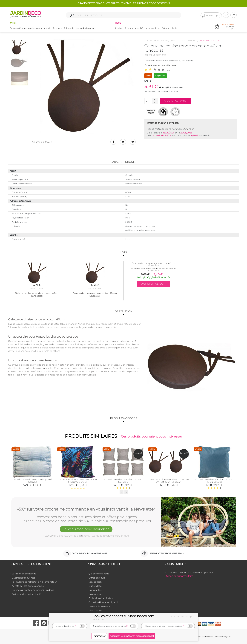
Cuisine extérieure (18, 28)
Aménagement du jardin (40, 28)
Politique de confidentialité (26, 594)
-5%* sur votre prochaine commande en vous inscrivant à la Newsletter (86, 509)
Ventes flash (95, 582)
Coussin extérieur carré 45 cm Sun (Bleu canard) (214, 481)
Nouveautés (95, 590)
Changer (189, 129)
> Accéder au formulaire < (179, 576)
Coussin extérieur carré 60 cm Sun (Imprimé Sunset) (78, 481)
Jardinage (58, 28)
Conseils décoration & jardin (104, 602)
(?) (76, 626)
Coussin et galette (209, 41)
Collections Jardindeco (101, 598)
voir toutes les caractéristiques (160, 65)
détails (99, 619)
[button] (155, 99)
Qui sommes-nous (99, 574)
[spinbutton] (151, 101)
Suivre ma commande (24, 574)
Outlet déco (95, 586)
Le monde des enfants (86, 28)
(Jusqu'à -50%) (228, 27)
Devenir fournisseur (99, 607)
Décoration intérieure (150, 28)
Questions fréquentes (23, 578)
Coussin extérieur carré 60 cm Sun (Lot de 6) (123, 481)
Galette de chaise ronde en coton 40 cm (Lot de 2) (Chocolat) (169, 481)
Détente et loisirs (169, 28)
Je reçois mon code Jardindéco (86, 529)
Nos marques (96, 594)
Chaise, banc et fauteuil (183, 41)
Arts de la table (132, 28)
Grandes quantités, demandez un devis (33, 590)
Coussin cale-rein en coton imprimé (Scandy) (32, 481)
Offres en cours (97, 578)
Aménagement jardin (156, 41)
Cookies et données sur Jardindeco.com (123, 616)
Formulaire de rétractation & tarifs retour (34, 582)
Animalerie (69, 28)
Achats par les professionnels (28, 586)
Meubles (119, 28)
